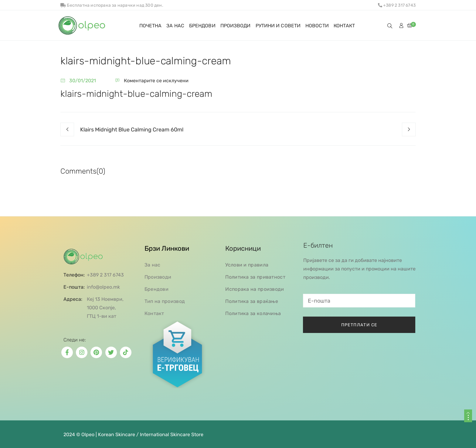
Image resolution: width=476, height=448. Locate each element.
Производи (158, 277)
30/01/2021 (83, 81)
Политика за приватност (255, 277)
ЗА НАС (175, 26)
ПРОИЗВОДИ (236, 26)
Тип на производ (165, 301)
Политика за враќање (252, 301)
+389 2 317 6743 (397, 5)
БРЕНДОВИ (202, 26)
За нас (153, 265)
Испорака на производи (255, 289)
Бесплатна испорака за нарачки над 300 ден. (112, 5)
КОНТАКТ (344, 26)
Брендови (156, 289)
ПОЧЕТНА (151, 26)
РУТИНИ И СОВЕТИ (278, 26)
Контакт (154, 313)
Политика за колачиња (253, 313)
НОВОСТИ (317, 26)
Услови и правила (247, 265)
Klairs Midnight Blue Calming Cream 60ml (132, 130)
